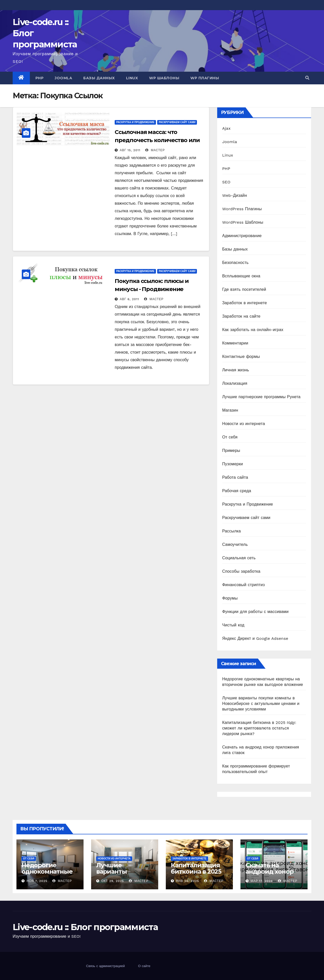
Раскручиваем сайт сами (177, 122)
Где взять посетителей (244, 289)
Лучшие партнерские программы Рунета (261, 397)
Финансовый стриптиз (244, 585)
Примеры (231, 450)
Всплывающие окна (241, 276)
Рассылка (232, 531)
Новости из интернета (244, 424)
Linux (132, 78)
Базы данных (99, 78)
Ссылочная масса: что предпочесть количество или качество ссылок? (157, 140)
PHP (40, 78)
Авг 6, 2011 (129, 299)
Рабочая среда (237, 491)
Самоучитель (235, 544)
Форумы (230, 598)
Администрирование (242, 236)
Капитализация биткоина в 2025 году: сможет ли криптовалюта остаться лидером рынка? (259, 728)
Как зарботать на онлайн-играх (253, 330)
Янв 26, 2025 (187, 881)
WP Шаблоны (164, 78)
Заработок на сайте (241, 316)
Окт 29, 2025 (113, 881)
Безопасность (235, 263)
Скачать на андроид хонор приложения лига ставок (274, 875)
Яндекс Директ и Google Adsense (255, 638)
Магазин (230, 410)
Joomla (63, 78)
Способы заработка (241, 571)
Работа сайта (235, 477)
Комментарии (235, 343)
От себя (230, 437)
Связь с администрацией (105, 966)
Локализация (235, 383)
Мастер (155, 150)
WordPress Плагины (242, 209)
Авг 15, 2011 (130, 150)
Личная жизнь (236, 370)
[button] (307, 78)
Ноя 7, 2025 (37, 881)
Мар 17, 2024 (262, 881)
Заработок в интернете (245, 303)
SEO (226, 182)
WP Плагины (205, 78)
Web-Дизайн (235, 195)
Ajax (226, 128)
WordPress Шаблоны (243, 222)
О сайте (144, 966)
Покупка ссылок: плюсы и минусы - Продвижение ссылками (152, 289)
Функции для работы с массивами (256, 612)
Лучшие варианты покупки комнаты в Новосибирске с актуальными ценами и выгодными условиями (261, 704)
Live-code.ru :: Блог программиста (85, 927)
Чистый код (233, 625)
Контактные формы (241, 357)
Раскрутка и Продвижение (135, 122)
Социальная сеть (239, 558)
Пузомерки (233, 464)
